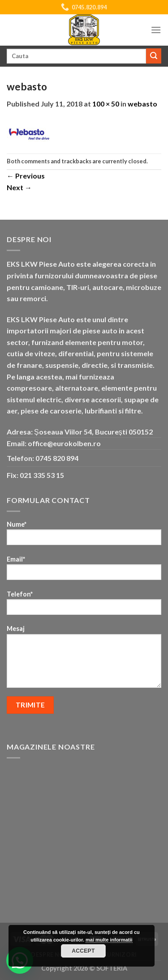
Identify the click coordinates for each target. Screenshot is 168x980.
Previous (26, 176)
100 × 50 (106, 104)
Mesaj (84, 659)
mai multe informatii (109, 940)
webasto (142, 104)
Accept (83, 951)
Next (19, 187)
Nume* (84, 536)
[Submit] (154, 56)
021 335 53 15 (42, 475)
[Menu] (156, 30)
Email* (84, 571)
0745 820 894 (57, 458)
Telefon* (84, 606)
